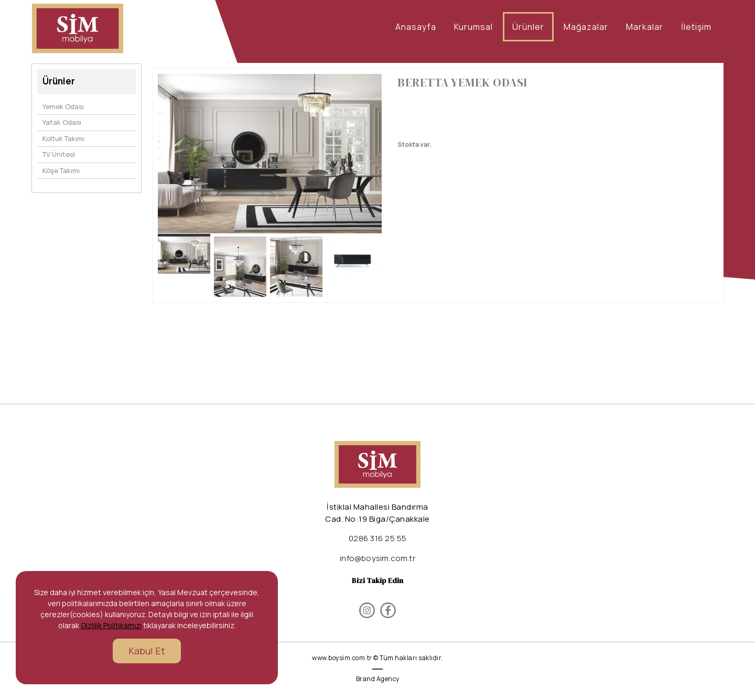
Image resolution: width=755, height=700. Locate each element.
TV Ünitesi (59, 154)
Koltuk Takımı (63, 138)
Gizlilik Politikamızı (111, 625)
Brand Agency (378, 679)
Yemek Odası (63, 106)
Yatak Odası (62, 122)
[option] (270, 154)
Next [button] (367, 159)
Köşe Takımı (61, 170)
